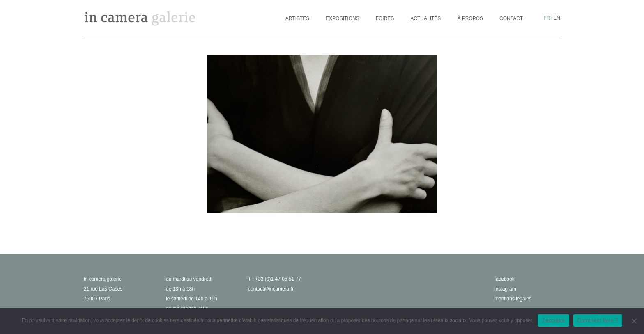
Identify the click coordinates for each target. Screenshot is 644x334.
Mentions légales (513, 299)
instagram (505, 289)
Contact (511, 18)
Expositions (342, 18)
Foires (385, 18)
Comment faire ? (598, 320)
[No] (634, 321)
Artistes (297, 18)
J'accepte (553, 320)
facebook (505, 279)
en (557, 18)
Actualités (425, 18)
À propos (470, 18)
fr (547, 18)
